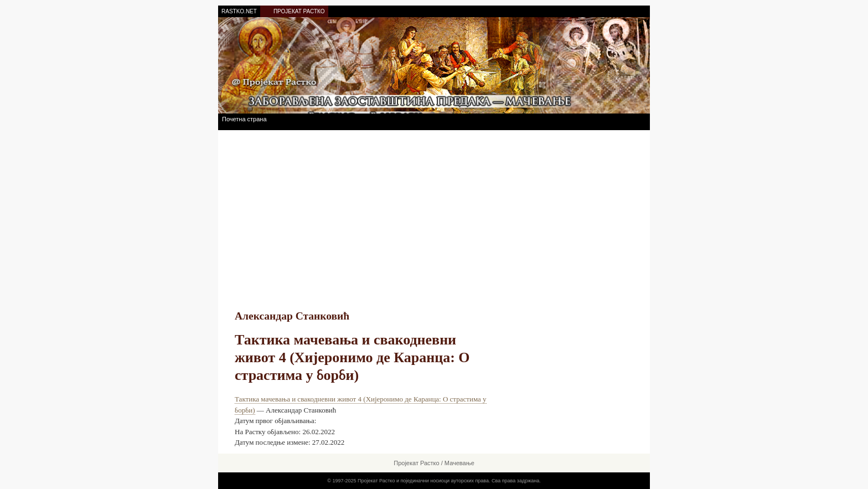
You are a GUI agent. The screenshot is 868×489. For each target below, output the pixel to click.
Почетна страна (244, 119)
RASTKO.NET (239, 11)
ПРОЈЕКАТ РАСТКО (299, 11)
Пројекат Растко (416, 463)
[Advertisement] (434, 213)
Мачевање (459, 463)
